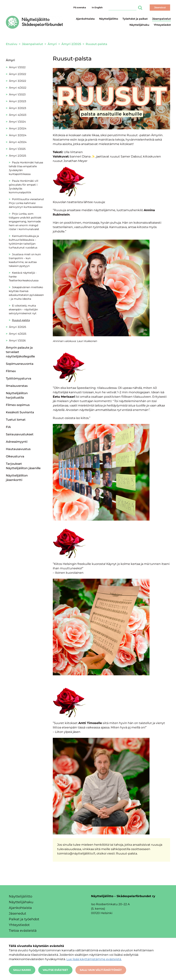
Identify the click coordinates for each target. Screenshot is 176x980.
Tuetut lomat (16, 420)
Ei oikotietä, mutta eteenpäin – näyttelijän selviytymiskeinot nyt (23, 309)
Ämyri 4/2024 (18, 142)
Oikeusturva (15, 456)
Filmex (11, 371)
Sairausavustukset (20, 434)
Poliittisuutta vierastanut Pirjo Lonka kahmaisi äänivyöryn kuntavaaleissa (26, 203)
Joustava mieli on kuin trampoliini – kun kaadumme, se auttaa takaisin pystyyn (25, 260)
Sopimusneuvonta (20, 364)
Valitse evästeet (55, 970)
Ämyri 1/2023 (17, 94)
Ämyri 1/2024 (17, 122)
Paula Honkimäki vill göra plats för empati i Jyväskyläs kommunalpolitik (24, 187)
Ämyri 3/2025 (18, 327)
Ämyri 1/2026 (17, 341)
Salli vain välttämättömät (101, 970)
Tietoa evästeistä (23, 931)
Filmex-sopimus (18, 405)
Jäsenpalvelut (161, 19)
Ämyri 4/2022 (18, 88)
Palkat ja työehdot (24, 919)
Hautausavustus (18, 449)
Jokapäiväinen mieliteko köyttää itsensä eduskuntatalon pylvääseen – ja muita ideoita (26, 293)
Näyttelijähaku (139, 25)
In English (97, 7)
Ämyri (10, 60)
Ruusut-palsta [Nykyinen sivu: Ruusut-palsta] (21, 320)
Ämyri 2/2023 (18, 101)
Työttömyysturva (19, 378)
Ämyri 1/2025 (17, 149)
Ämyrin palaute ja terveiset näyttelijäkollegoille (20, 352)
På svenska (80, 7)
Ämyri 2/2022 (18, 74)
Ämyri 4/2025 (18, 334)
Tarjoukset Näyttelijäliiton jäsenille (23, 466)
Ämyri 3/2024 (18, 135)
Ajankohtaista (85, 19)
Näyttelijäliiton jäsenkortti (17, 478)
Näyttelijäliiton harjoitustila (17, 395)
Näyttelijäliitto (109, 19)
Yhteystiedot (162, 25)
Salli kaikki (22, 970)
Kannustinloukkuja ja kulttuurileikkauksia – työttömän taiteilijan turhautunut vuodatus (24, 242)
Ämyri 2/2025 (18, 156)
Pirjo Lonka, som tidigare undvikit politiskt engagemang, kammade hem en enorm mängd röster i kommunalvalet (25, 221)
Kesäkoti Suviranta (20, 412)
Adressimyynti (17, 442)
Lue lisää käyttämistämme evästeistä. (94, 959)
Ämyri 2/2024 (18, 128)
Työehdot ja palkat (135, 19)
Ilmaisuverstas (17, 386)
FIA (8, 427)
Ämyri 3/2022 (18, 81)
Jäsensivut (160, 7)
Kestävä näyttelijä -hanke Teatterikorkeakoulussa (24, 277)
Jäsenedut (17, 913)
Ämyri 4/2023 (18, 115)
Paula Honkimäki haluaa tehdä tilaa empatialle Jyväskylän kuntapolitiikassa (26, 168)
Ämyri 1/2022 (17, 67)
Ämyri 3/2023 (18, 108)
